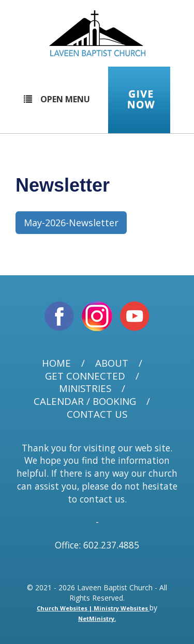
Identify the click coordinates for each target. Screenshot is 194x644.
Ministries (85, 389)
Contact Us (97, 414)
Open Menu (57, 99)
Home (56, 363)
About (112, 363)
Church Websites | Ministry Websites (93, 608)
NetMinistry (96, 618)
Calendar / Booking (85, 402)
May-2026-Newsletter (71, 223)
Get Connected (85, 376)
